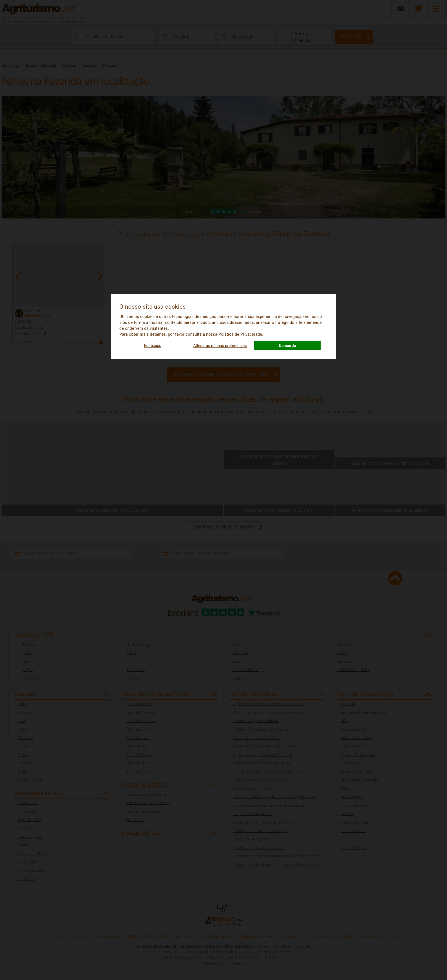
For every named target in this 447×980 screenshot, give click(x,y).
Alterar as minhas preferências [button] (220, 346)
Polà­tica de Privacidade (240, 334)
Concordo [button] (288, 346)
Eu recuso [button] (153, 346)
